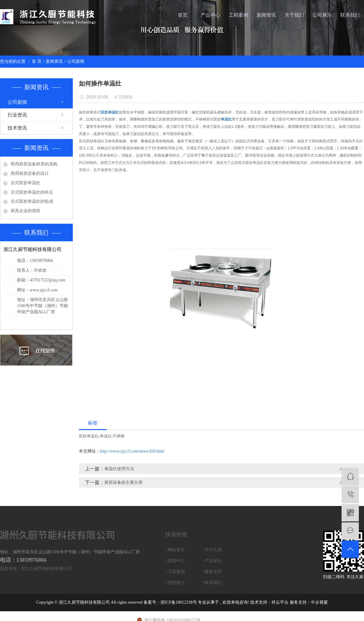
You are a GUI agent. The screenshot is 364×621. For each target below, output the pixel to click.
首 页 (37, 61)
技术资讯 (17, 128)
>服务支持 (212, 572)
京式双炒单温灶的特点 (32, 192)
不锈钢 (118, 436)
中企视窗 (319, 602)
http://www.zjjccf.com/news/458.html (132, 451)
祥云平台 (280, 602)
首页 (183, 15)
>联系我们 (212, 583)
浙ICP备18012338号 (179, 602)
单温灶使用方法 (119, 469)
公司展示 (322, 15)
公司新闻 (76, 61)
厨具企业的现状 (25, 211)
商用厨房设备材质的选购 (34, 164)
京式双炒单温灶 (25, 183)
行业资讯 (17, 115)
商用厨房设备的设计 (30, 173)
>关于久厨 (212, 550)
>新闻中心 (175, 561)
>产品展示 (212, 561)
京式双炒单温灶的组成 (32, 201)
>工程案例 (175, 572)
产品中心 (211, 15)
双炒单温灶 (89, 436)
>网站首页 (175, 550)
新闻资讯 (266, 15)
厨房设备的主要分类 (123, 482)
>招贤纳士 (175, 583)
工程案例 (238, 15)
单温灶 (106, 436)
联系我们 (350, 15)
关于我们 (294, 15)
